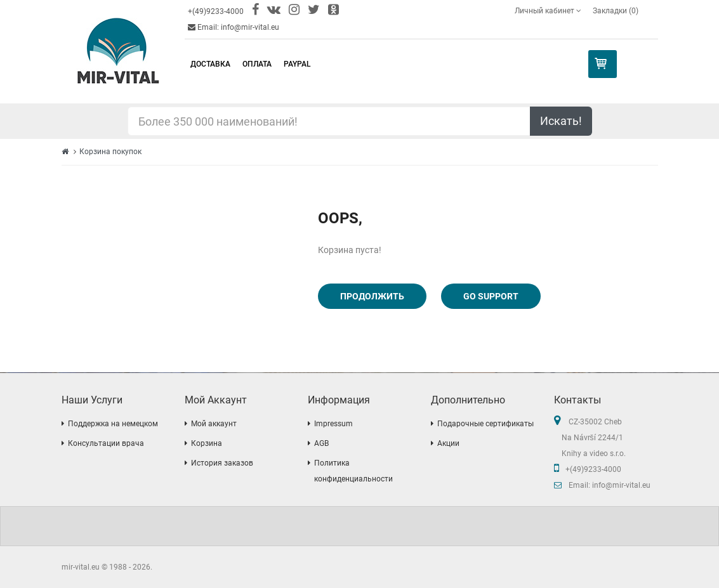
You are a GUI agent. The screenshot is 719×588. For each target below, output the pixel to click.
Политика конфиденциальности (353, 471)
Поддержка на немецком (113, 424)
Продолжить (372, 296)
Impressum (333, 424)
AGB (321, 443)
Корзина (207, 443)
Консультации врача (106, 443)
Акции (448, 443)
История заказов (222, 463)
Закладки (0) (616, 11)
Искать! (561, 121)
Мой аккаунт (214, 424)
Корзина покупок (110, 152)
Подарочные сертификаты (485, 424)
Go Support (491, 296)
